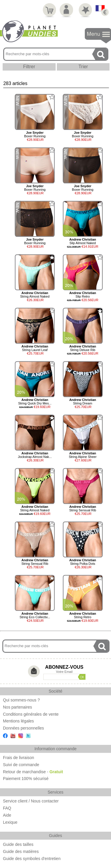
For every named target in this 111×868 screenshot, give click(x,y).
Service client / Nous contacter (31, 801)
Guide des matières (21, 851)
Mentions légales (18, 721)
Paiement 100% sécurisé (26, 779)
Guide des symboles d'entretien (32, 859)
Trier (83, 67)
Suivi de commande (21, 765)
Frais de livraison (19, 758)
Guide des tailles (18, 844)
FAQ (7, 808)
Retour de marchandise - (33, 772)
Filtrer (29, 67)
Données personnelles (23, 728)
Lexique (10, 822)
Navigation (98, 36)
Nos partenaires (18, 707)
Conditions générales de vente (31, 714)
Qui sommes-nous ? (21, 700)
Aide (7, 815)
